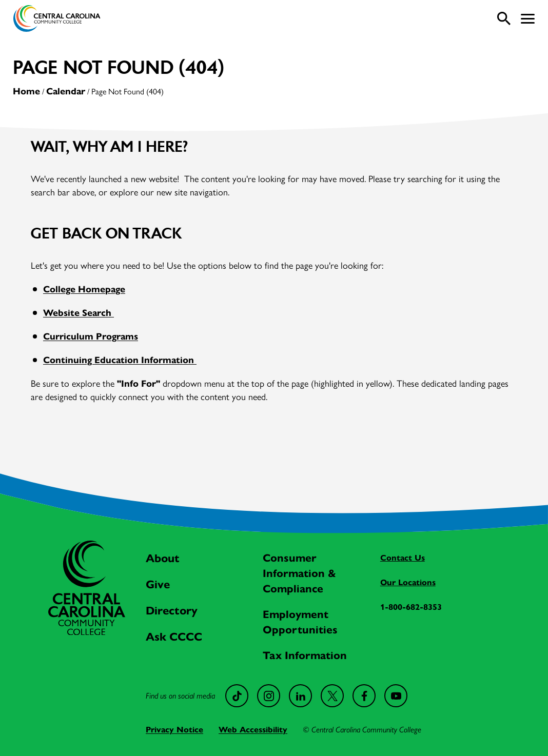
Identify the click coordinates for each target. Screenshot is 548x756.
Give (158, 584)
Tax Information (305, 655)
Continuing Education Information (120, 360)
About (163, 558)
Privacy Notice (174, 730)
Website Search (79, 313)
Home (26, 91)
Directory (172, 611)
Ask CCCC (174, 637)
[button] (528, 19)
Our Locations (408, 582)
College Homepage (84, 289)
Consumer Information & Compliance (299, 573)
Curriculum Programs (91, 336)
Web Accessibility (253, 730)
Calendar (66, 91)
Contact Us (403, 558)
